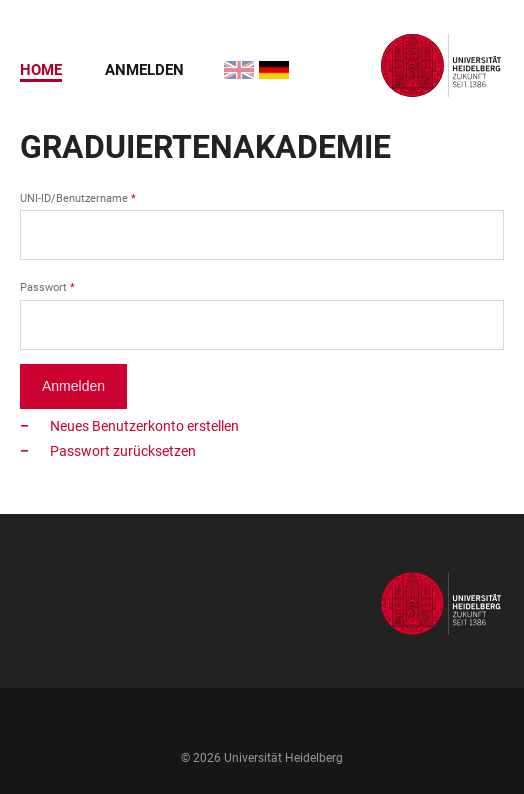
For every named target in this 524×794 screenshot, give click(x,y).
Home (41, 70)
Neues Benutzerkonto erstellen (144, 426)
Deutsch (262, 60)
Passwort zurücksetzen (123, 451)
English (227, 60)
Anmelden (144, 70)
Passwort (43, 287)
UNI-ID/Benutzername (74, 198)
